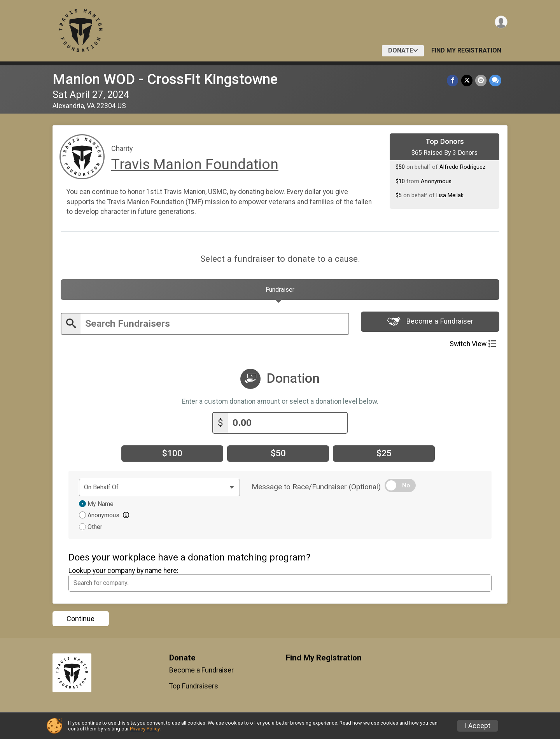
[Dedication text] (159, 489)
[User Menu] (500, 23)
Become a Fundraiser (430, 325)
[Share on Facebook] (454, 81)
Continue (80, 620)
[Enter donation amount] (287, 424)
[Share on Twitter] (468, 81)
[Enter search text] (214, 327)
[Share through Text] (495, 81)
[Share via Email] (481, 81)
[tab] (280, 291)
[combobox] (280, 584)
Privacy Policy (145, 729)
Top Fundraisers (194, 687)
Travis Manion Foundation (195, 164)
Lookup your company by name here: (123, 572)
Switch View (473, 347)
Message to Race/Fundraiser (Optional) (316, 488)
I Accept (478, 726)
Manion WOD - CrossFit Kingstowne (165, 79)
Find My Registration (466, 50)
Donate (401, 50)
